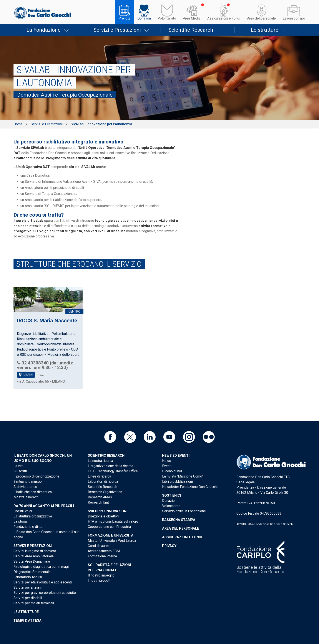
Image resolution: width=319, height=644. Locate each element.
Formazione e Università (111, 535)
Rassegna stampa (179, 520)
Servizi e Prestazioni (117, 30)
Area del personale (261, 18)
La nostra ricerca (100, 461)
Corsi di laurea (99, 546)
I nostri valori (23, 511)
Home (18, 124)
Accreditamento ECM (104, 551)
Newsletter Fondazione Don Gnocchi (190, 487)
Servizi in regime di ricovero (35, 551)
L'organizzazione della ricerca (110, 466)
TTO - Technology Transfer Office (113, 471)
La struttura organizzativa (33, 516)
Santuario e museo (28, 482)
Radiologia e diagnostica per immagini (42, 567)
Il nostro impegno (101, 575)
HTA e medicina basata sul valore (113, 521)
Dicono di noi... (173, 471)
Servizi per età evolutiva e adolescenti (43, 582)
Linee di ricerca (99, 476)
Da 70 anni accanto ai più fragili (44, 506)
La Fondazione (44, 30)
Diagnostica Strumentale (32, 572)
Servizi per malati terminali (34, 603)
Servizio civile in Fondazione (184, 511)
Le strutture (265, 30)
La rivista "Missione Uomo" (183, 476)
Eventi (167, 466)
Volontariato (167, 18)
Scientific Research (191, 30)
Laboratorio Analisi (28, 577)
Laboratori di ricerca (103, 482)
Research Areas (100, 497)
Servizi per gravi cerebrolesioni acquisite (45, 593)
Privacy (169, 546)
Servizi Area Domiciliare (32, 561)
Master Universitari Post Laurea (112, 541)
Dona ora (144, 18)
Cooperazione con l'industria (109, 527)
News (167, 461)
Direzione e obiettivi (103, 516)
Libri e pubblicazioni (177, 482)
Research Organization (105, 492)
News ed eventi (176, 455)
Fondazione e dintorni (30, 527)
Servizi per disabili (28, 598)
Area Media (192, 18)
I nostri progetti (100, 581)
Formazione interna (102, 556)
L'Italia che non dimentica (33, 492)
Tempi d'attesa (27, 620)
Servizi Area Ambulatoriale (34, 556)
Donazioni (170, 501)
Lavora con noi (294, 18)
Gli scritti (20, 471)
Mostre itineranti (26, 497)
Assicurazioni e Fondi (224, 18)
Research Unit (98, 502)
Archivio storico (25, 487)
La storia (20, 521)
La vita (18, 466)
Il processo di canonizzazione (36, 476)
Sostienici (171, 495)
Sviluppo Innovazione (108, 511)
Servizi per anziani (27, 587)
